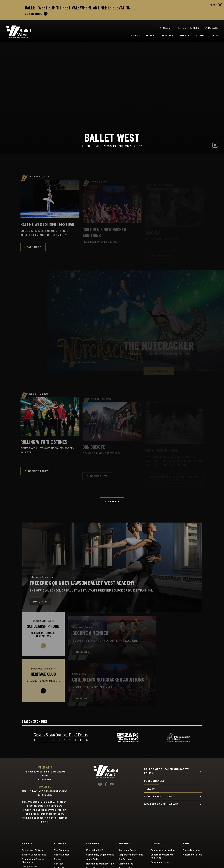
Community (168, 35)
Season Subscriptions (34, 854)
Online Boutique (192, 850)
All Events (112, 501)
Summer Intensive (161, 862)
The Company (62, 850)
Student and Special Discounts (33, 860)
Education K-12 (95, 850)
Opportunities (62, 854)
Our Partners (125, 859)
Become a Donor (127, 850)
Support (185, 35)
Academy (201, 35)
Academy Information (163, 850)
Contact (59, 863)
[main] (112, 375)
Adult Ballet (93, 859)
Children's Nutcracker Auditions (162, 856)
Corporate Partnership (131, 854)
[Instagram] (100, 784)
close (213, 5)
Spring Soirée (126, 863)
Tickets (135, 35)
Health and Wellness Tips (100, 863)
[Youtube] (112, 784)
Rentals (58, 859)
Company (150, 35)
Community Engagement (100, 854)
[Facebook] (106, 784)
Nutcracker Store (193, 854)
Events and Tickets (32, 850)
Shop (215, 35)
